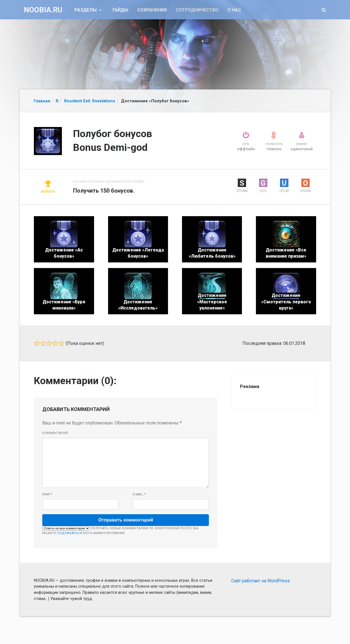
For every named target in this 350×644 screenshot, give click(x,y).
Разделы (86, 10)
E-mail (139, 494)
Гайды (120, 10)
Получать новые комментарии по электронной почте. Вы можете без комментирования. (120, 530)
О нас (234, 10)
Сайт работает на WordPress (261, 581)
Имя (47, 494)
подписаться (70, 533)
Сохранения (152, 10)
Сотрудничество (197, 10)
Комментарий (55, 433)
